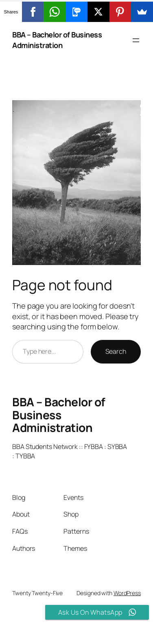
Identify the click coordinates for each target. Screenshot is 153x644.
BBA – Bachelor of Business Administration (57, 40)
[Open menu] (136, 40)
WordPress (127, 593)
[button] (76, 11)
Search (116, 351)
